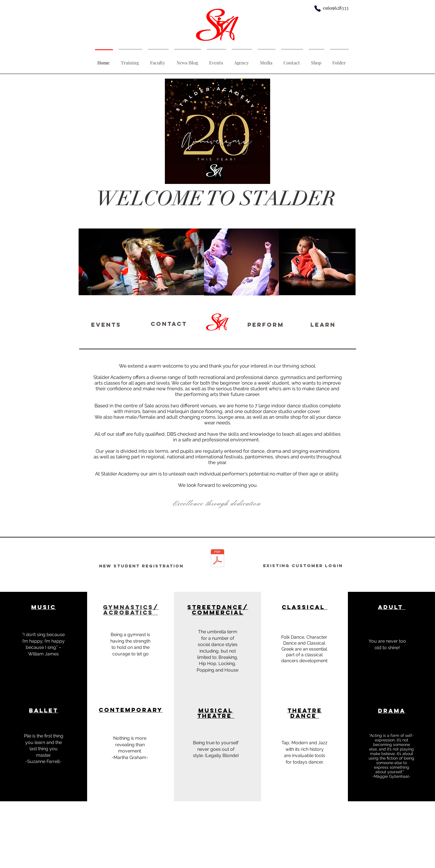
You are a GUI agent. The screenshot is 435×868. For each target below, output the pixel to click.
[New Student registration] (141, 566)
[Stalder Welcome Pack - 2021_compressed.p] (217, 559)
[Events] (106, 324)
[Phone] (318, 8)
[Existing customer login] (303, 566)
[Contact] (169, 324)
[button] (391, 690)
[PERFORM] (266, 324)
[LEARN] (323, 324)
